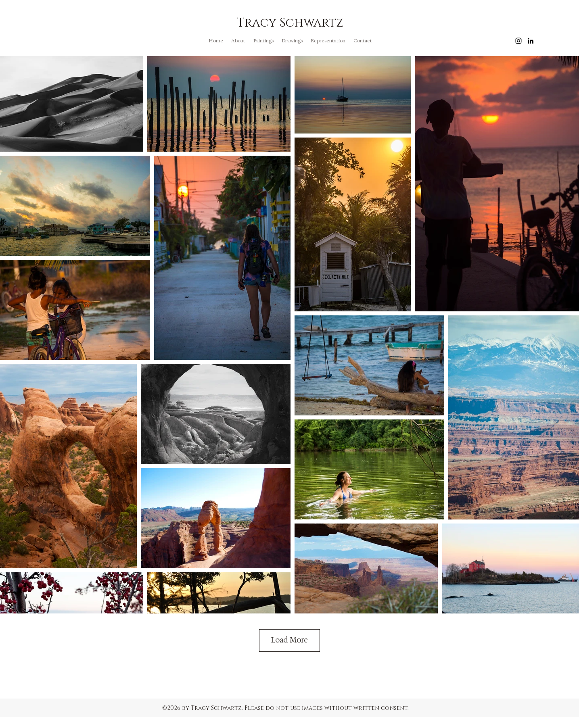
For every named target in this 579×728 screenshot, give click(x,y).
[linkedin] (531, 41)
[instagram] (518, 41)
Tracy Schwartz (290, 23)
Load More (289, 640)
